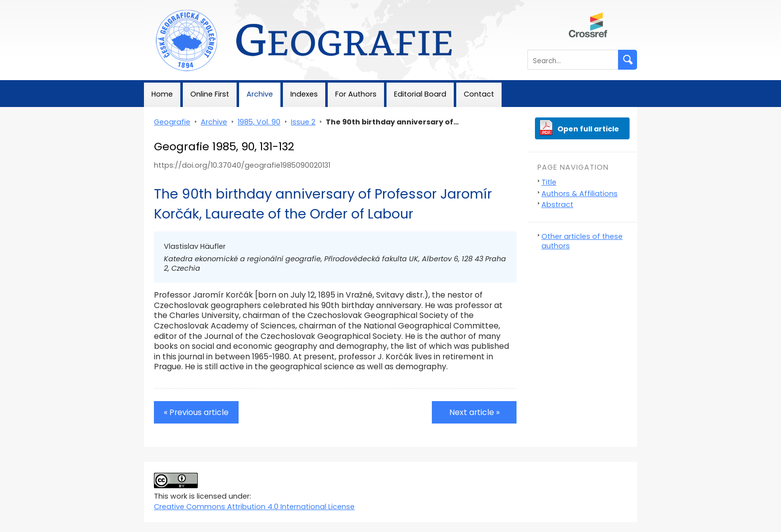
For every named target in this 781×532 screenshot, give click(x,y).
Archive (260, 94)
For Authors (356, 94)
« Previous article (196, 412)
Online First (210, 94)
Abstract (557, 205)
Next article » (474, 412)
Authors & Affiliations (580, 194)
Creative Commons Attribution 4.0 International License (254, 507)
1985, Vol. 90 (259, 122)
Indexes (304, 94)
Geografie (162, 5)
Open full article (588, 129)
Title (549, 182)
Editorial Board (420, 94)
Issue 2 (303, 122)
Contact (479, 94)
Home (162, 94)
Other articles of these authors (582, 241)
